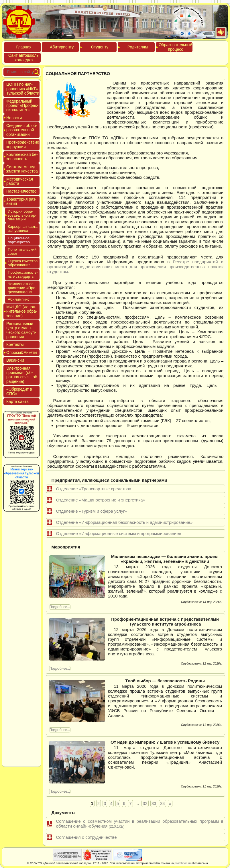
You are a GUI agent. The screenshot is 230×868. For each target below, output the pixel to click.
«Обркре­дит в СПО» (19, 391)
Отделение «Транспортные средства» (94, 489)
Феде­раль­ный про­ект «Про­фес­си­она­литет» (22, 106)
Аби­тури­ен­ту (62, 47)
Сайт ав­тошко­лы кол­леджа (24, 57)
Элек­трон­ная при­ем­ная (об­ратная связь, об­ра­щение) (22, 375)
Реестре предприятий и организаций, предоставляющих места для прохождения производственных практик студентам (135, 267)
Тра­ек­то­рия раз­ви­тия (21, 201)
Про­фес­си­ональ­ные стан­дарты (23, 274)
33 (154, 803)
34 (163, 803)
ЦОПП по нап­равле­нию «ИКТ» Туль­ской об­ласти (23, 89)
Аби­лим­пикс (18, 299)
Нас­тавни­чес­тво (21, 191)
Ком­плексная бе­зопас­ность (22, 157)
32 (145, 803)
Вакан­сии (15, 360)
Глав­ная (24, 47)
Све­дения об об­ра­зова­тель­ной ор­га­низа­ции (22, 130)
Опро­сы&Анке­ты (22, 352)
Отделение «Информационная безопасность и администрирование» (124, 522)
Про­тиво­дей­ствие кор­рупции (23, 144)
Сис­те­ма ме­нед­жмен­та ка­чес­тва (22, 169)
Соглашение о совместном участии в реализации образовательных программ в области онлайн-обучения (140, 824)
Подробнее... (60, 607)
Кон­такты (15, 344)
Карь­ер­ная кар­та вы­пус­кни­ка (23, 229)
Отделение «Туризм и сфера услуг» (92, 511)
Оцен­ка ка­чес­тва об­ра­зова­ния (23, 263)
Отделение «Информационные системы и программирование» (119, 533)
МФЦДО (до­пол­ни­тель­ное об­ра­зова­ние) (22, 311)
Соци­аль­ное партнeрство (19, 240)
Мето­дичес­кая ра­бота (20, 181)
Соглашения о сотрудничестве (87, 837)
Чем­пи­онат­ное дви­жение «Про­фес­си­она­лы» (22, 288)
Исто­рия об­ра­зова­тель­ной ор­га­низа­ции (22, 215)
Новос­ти (14, 118)
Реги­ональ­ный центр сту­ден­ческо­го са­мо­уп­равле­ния (21, 330)
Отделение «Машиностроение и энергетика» (101, 500)
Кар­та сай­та (17, 401)
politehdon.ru (183, 863)
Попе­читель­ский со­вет (22, 251)
